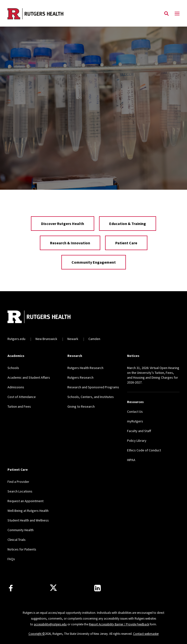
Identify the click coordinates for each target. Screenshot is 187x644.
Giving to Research (81, 406)
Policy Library (137, 441)
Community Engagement (94, 262)
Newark (73, 339)
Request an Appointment (25, 501)
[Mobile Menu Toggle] (177, 14)
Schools (13, 368)
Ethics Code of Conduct (144, 450)
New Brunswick (46, 339)
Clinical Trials (17, 540)
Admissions (16, 387)
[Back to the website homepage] (35, 14)
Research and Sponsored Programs (93, 387)
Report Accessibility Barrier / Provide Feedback (119, 624)
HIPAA (131, 460)
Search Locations (20, 491)
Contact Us (135, 412)
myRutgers (135, 421)
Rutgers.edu (16, 339)
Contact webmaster (146, 634)
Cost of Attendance (22, 397)
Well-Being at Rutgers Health (28, 511)
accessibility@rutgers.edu (50, 624)
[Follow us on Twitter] (53, 588)
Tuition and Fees (19, 406)
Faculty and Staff (139, 431)
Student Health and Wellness (28, 520)
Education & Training (128, 224)
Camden (94, 339)
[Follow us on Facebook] (11, 588)
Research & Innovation (70, 243)
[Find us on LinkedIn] (97, 588)
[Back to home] (39, 317)
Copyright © (37, 634)
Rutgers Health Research (85, 368)
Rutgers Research (80, 377)
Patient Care (126, 243)
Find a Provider (18, 482)
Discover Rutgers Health (63, 224)
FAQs (11, 559)
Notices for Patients (22, 549)
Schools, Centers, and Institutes (91, 397)
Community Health (21, 530)
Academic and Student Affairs (29, 377)
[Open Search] (166, 14)
